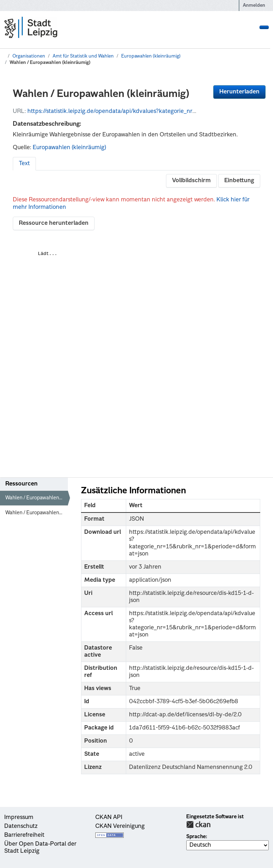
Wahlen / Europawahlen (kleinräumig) (50, 63)
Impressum (19, 818)
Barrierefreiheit (24, 835)
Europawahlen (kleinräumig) (151, 56)
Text (24, 164)
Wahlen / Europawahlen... (34, 498)
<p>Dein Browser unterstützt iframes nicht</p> (136, 351)
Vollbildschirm (191, 181)
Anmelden (254, 6)
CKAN (198, 824)
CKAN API (109, 818)
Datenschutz (21, 826)
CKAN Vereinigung (120, 826)
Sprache (196, 837)
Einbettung (239, 181)
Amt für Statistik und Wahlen (83, 56)
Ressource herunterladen (54, 223)
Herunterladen (239, 92)
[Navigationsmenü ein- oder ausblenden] (264, 27)
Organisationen (29, 56)
